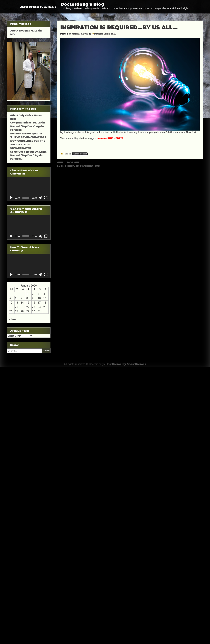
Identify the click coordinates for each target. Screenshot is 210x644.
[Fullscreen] (46, 198)
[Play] (11, 198)
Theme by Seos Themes (129, 364)
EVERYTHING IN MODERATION (78, 166)
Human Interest (80, 154)
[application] (29, 189)
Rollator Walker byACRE (26, 134)
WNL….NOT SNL (68, 162)
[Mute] (41, 198)
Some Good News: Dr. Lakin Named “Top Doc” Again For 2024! (28, 155)
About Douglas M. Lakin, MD (38, 7)
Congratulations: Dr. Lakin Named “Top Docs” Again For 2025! (28, 126)
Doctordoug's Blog (82, 4)
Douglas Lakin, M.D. (105, 34)
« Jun (12, 319)
